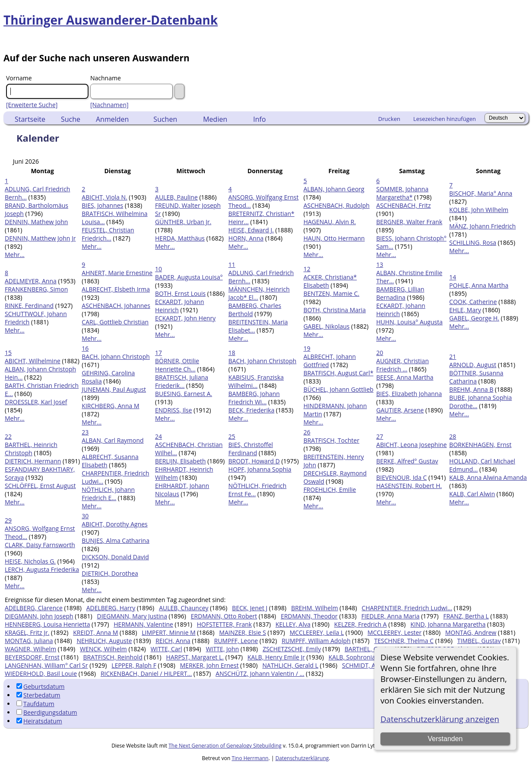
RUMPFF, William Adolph (316, 641)
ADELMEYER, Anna (31, 281)
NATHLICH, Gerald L (290, 665)
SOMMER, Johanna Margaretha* (402, 193)
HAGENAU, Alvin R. (330, 222)
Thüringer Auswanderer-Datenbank (111, 20)
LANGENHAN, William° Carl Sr (46, 665)
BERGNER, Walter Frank (409, 222)
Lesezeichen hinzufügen (445, 119)
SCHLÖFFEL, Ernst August (40, 486)
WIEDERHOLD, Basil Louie (41, 674)
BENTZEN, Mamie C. (332, 293)
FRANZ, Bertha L (466, 616)
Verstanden (445, 739)
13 (380, 265)
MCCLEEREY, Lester (394, 632)
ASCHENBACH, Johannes (116, 306)
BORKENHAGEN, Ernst (480, 445)
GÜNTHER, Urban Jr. (183, 222)
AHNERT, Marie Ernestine (117, 273)
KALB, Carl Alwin (472, 494)
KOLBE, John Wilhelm (479, 210)
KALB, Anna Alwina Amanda (488, 477)
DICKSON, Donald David (115, 557)
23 (85, 432)
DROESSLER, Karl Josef (36, 402)
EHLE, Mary (465, 310)
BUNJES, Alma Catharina (116, 540)
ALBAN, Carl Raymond (112, 440)
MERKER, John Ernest (209, 665)
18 (232, 353)
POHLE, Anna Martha (479, 285)
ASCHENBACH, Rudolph (337, 205)
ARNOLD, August (473, 365)
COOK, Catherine (473, 302)
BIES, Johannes (102, 205)
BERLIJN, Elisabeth (180, 461)
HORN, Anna (246, 238)
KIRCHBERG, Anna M (110, 406)
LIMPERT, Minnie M (169, 632)
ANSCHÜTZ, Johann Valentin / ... (260, 674)
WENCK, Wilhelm (103, 649)
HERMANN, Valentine (143, 624)
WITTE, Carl (166, 649)
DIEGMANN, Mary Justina (132, 616)
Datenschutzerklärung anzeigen (440, 719)
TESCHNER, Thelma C (404, 641)
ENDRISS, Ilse (174, 410)
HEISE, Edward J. (251, 230)
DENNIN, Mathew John (36, 222)
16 (85, 348)
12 (307, 269)
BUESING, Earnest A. (184, 394)
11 (232, 265)
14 (453, 277)
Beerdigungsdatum (47, 712)
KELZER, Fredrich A (361, 624)
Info (259, 119)
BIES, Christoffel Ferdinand (251, 449)
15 (8, 353)
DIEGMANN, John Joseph (39, 616)
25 (232, 436)
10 (158, 269)
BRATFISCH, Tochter (331, 440)
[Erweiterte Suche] (32, 105)
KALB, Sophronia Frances (364, 657)
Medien (215, 119)
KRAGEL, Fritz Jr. (27, 632)
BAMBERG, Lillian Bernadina (400, 293)
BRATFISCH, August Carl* (339, 373)
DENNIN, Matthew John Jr (40, 238)
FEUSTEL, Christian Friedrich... (108, 234)
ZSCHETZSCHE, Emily (292, 649)
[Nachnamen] (109, 105)
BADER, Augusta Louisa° (189, 277)
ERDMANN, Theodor (309, 616)
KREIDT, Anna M (95, 632)
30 (85, 516)
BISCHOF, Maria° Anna (481, 193)
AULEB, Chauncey (184, 608)
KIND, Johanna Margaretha (448, 624)
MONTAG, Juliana (29, 641)
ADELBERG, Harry (111, 608)
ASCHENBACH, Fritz (403, 205)
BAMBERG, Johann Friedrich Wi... (254, 398)
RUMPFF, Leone (236, 641)
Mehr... (15, 255)
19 (307, 348)
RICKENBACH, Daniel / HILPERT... (146, 674)
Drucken (389, 119)
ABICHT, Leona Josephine (411, 445)
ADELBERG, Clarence (34, 608)
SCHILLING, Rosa (473, 242)
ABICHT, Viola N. (104, 197)
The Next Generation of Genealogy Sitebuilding (225, 746)
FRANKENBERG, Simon (36, 289)
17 (158, 353)
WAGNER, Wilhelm (30, 649)
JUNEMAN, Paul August (114, 389)
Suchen (165, 119)
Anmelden (112, 119)
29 (8, 520)
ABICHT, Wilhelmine (33, 361)
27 (380, 436)
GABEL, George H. (474, 318)
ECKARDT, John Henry (185, 318)
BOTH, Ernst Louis (180, 293)
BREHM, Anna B (471, 389)
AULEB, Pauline (176, 197)
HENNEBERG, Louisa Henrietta (47, 624)
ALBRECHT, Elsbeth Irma (116, 289)
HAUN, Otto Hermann (334, 238)
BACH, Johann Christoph (116, 357)
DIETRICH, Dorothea (110, 573)
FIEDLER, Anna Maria (391, 616)
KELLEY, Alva (293, 624)
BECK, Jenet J (250, 608)
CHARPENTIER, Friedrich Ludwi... (407, 608)
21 (453, 357)
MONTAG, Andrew (471, 632)
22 (8, 436)
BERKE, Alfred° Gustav (407, 461)
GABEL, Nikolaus (327, 326)
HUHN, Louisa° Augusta (409, 322)
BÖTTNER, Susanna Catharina (476, 377)
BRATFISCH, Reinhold (113, 657)
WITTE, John (223, 649)
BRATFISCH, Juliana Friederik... (182, 381)
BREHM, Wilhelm (315, 608)
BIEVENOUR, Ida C (401, 477)
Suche (71, 119)
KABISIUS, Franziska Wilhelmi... (256, 381)
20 (380, 353)
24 (158, 436)
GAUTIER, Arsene (400, 410)
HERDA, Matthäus (180, 238)
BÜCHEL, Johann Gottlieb (339, 389)
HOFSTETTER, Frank (224, 624)
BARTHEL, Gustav (369, 649)
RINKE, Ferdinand (29, 306)
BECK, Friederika (252, 410)
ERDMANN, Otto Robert (224, 616)
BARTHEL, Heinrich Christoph (31, 449)
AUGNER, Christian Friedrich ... (402, 365)
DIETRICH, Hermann (33, 461)
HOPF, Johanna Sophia (260, 469)
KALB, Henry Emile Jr (276, 657)
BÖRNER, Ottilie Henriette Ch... (177, 365)
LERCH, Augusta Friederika (42, 569)
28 (453, 436)
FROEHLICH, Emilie (330, 490)
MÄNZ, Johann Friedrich (482, 226)
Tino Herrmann (250, 758)
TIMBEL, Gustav (479, 641)
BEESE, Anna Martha (405, 377)
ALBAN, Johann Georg (334, 189)
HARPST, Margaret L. (195, 657)
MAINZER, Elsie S (243, 632)
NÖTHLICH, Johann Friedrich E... (108, 494)
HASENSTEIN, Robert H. (409, 486)
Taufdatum (35, 704)
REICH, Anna (173, 641)
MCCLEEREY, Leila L (317, 632)
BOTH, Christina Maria (335, 310)
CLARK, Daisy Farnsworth (40, 545)
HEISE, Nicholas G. (30, 561)
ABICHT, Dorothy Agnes (114, 524)
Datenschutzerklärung (302, 758)
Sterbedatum (38, 695)
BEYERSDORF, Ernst (32, 657)
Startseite (30, 119)
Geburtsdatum (40, 686)
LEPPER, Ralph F (134, 665)
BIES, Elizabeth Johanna (409, 394)
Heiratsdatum (39, 721)
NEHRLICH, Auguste (104, 641)
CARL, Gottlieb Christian (115, 322)
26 (307, 432)
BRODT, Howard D (254, 461)
